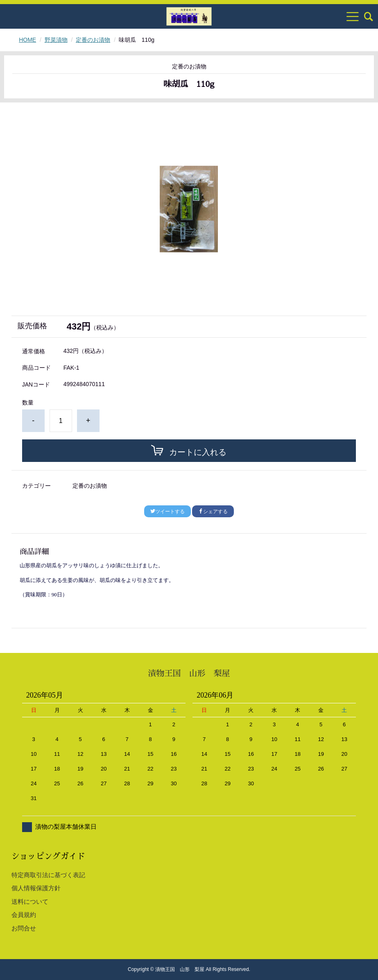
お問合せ (24, 928)
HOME (27, 40)
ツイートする (167, 512)
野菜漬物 (56, 40)
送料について (30, 902)
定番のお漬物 (93, 40)
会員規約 (24, 915)
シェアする (213, 512)
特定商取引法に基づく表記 (48, 875)
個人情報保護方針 (36, 888)
